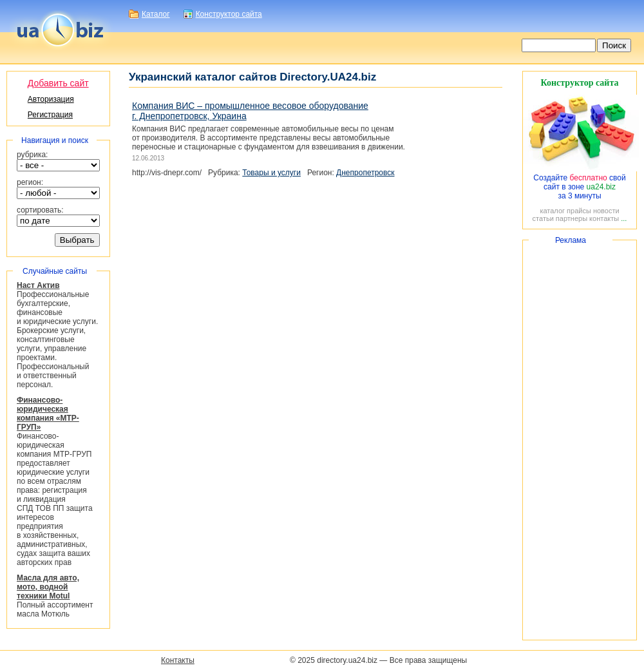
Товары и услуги (271, 173)
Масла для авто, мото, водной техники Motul (48, 587)
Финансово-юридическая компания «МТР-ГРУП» (48, 414)
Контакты (178, 660)
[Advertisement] (580, 440)
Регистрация (50, 115)
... (624, 218)
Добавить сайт (58, 83)
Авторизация (51, 99)
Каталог (156, 14)
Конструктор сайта (229, 14)
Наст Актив (38, 285)
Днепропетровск (365, 173)
